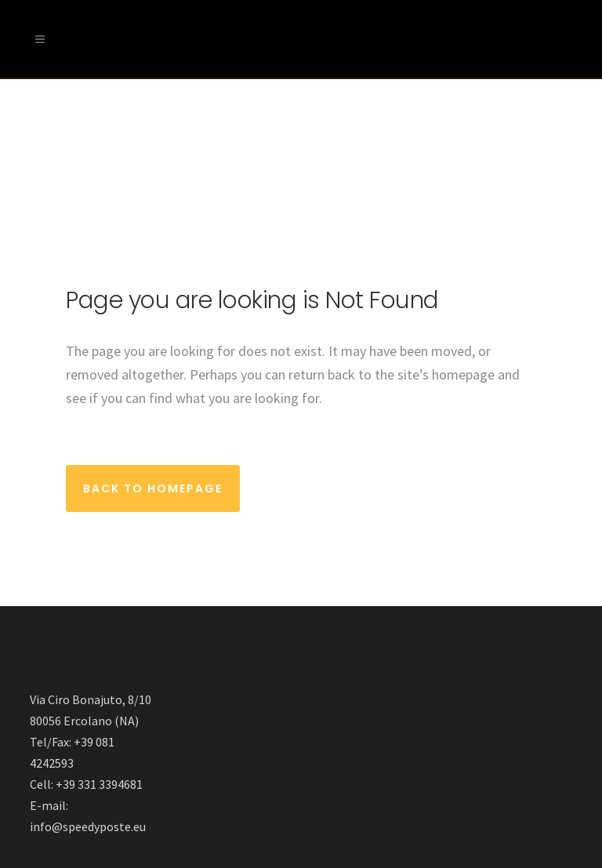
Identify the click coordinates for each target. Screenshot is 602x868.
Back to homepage (153, 488)
